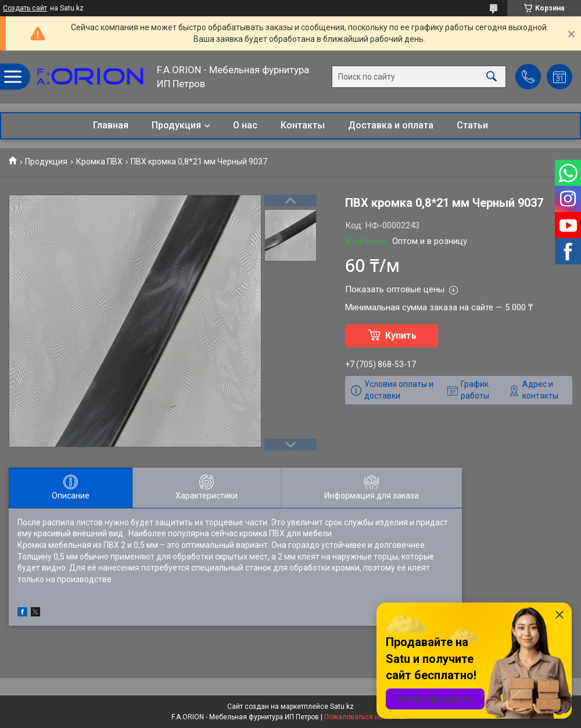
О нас (245, 125)
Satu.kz (342, 707)
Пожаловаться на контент (367, 717)
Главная (111, 125)
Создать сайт (25, 8)
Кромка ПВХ (99, 162)
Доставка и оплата (391, 125)
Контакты (303, 125)
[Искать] (492, 77)
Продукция (176, 125)
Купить (401, 336)
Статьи (472, 125)
